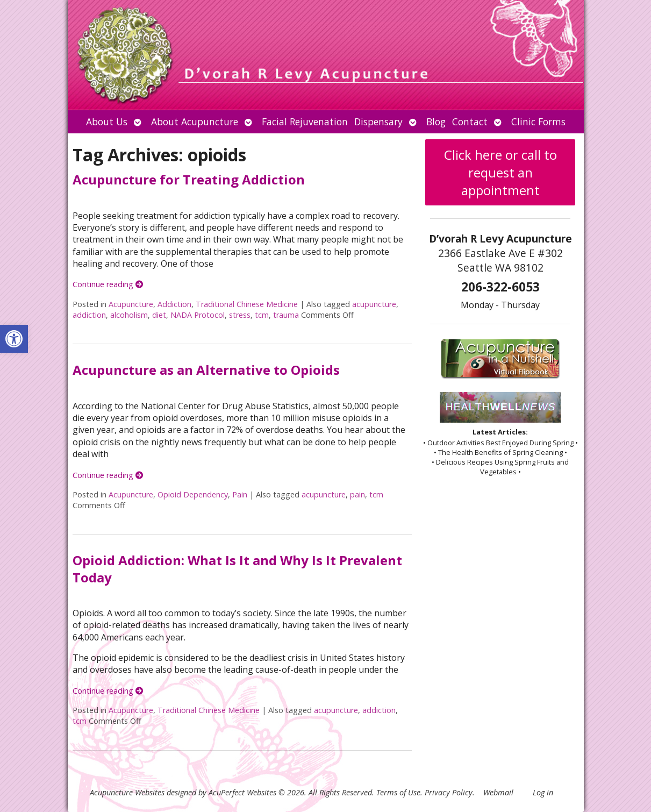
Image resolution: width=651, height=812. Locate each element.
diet (159, 315)
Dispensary (378, 122)
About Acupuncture (195, 122)
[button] (14, 339)
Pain (240, 494)
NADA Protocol (198, 315)
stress (240, 315)
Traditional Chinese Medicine (247, 304)
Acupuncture (131, 304)
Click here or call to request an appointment (500, 172)
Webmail (498, 792)
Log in (543, 792)
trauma (286, 315)
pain (357, 494)
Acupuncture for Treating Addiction (189, 179)
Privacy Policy (449, 792)
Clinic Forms (538, 122)
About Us (107, 122)
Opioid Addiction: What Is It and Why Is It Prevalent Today (237, 568)
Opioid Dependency (193, 494)
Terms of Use (398, 792)
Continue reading (108, 284)
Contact (470, 122)
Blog (436, 122)
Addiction (174, 304)
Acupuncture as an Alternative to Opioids (206, 370)
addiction (89, 315)
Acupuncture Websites (127, 792)
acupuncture (374, 304)
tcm (262, 315)
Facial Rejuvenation (305, 122)
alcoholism (129, 315)
